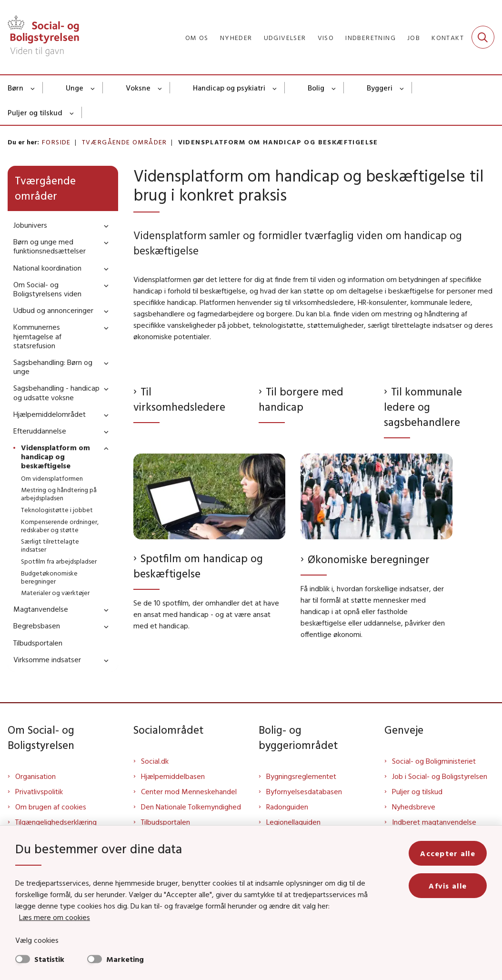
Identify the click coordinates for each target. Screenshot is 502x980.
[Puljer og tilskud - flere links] (72, 112)
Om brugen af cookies (51, 807)
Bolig (316, 88)
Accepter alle (448, 853)
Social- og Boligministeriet (434, 761)
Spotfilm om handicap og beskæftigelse (198, 566)
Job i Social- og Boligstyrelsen (440, 776)
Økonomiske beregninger (369, 559)
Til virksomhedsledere (179, 399)
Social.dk (155, 761)
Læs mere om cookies (55, 917)
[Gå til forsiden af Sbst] (40, 37)
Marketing (125, 959)
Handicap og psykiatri (229, 88)
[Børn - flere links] (33, 88)
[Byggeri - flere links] (402, 88)
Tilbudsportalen (166, 822)
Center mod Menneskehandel (189, 791)
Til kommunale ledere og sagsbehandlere (423, 407)
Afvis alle (448, 886)
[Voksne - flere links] (160, 88)
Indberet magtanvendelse (434, 822)
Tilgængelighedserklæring (56, 822)
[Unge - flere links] (93, 88)
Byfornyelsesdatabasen (304, 791)
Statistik (49, 959)
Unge (75, 88)
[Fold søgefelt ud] (483, 37)
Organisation (35, 776)
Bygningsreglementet (301, 776)
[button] (104, 226)
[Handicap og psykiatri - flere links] (275, 88)
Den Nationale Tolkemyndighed (191, 807)
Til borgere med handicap (301, 399)
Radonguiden (287, 807)
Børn (15, 88)
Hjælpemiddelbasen (173, 776)
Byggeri (380, 88)
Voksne (138, 88)
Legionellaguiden (293, 822)
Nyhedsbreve (414, 807)
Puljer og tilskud (35, 112)
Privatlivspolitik (39, 791)
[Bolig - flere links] (334, 88)
